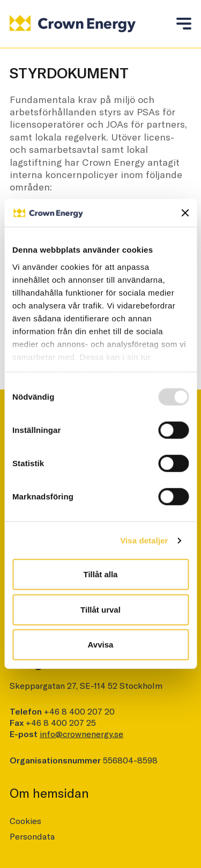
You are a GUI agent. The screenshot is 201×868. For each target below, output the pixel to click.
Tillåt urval (100, 610)
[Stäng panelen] (185, 213)
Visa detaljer (144, 540)
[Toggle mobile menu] (184, 23)
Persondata (32, 836)
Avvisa (101, 645)
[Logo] (73, 23)
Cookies (25, 821)
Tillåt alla (101, 574)
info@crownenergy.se (81, 734)
